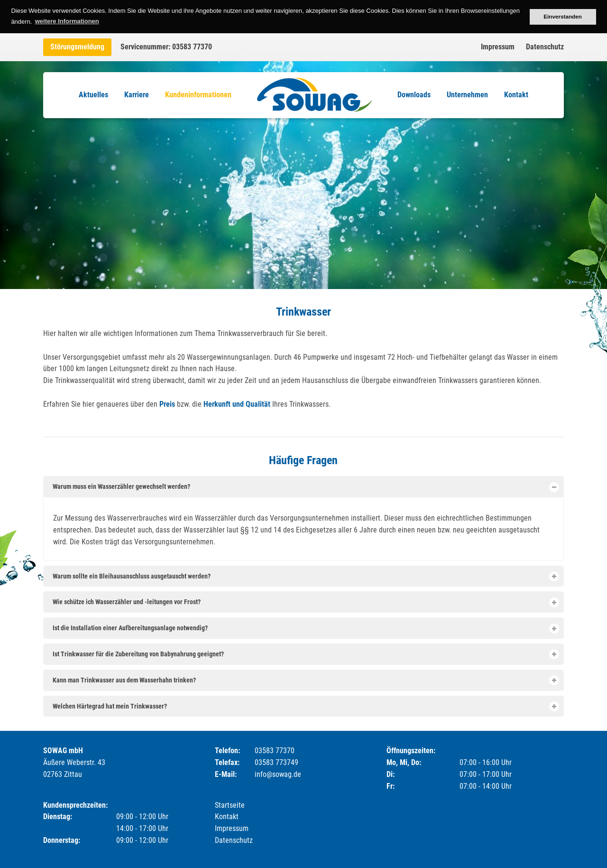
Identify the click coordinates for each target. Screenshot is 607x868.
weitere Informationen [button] (67, 21)
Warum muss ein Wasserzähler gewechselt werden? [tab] (306, 487)
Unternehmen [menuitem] (467, 95)
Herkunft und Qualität (237, 404)
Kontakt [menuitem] (516, 95)
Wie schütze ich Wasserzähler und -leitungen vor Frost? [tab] (306, 602)
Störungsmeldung (77, 47)
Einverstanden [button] (563, 16)
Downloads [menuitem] (414, 95)
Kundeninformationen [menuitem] (198, 95)
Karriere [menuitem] (137, 95)
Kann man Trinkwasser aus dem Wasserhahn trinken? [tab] (306, 680)
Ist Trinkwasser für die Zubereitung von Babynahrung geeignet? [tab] (306, 654)
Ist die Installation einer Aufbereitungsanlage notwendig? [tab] (306, 629)
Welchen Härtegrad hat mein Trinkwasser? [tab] (306, 706)
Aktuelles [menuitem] (93, 95)
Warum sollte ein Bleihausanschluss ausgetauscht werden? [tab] (306, 576)
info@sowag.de (278, 774)
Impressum (498, 47)
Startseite (230, 805)
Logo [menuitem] (314, 95)
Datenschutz (545, 47)
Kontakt (227, 817)
